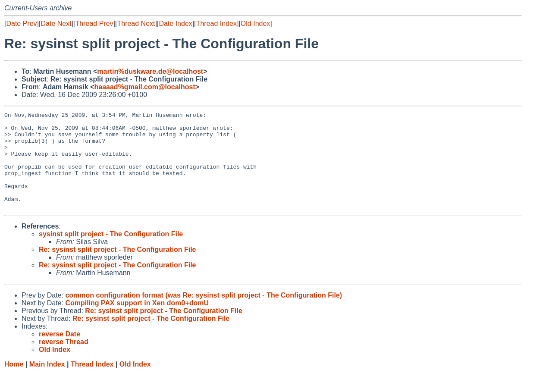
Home (14, 384)
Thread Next (136, 24)
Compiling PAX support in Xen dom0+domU (137, 322)
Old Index (255, 24)
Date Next (56, 24)
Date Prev (21, 24)
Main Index (47, 384)
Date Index (175, 24)
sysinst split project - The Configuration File (111, 253)
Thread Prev (94, 24)
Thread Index (216, 24)
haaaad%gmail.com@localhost (145, 87)
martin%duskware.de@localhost (150, 71)
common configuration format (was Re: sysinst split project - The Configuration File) (204, 315)
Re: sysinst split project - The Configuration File (117, 269)
